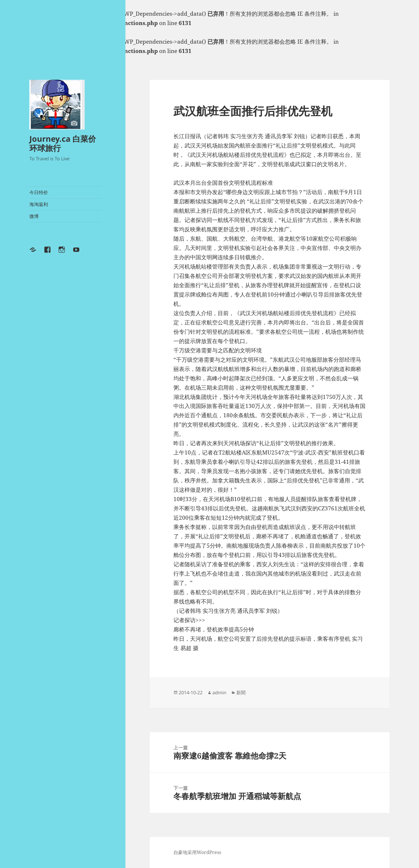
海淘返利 (39, 204)
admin (219, 693)
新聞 (241, 693)
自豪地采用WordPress (197, 852)
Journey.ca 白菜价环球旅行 (63, 143)
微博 (34, 216)
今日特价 (39, 192)
